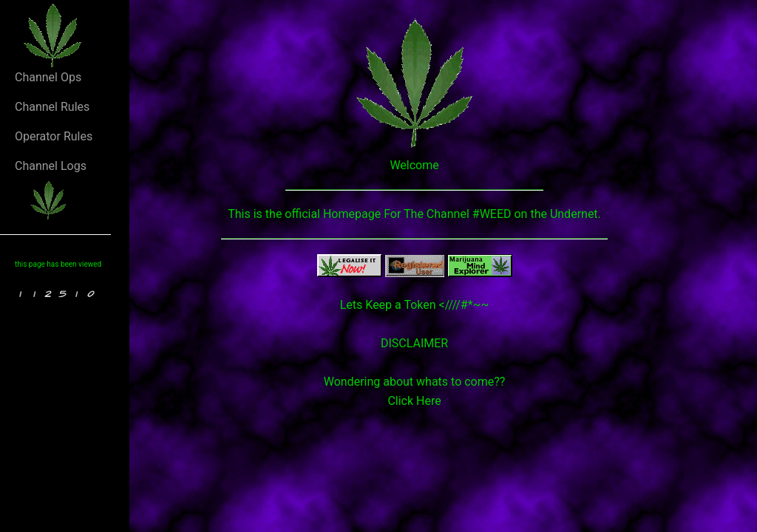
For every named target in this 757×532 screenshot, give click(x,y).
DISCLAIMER (414, 343)
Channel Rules (52, 107)
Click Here (414, 401)
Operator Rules (54, 136)
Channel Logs (51, 166)
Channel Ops (48, 77)
